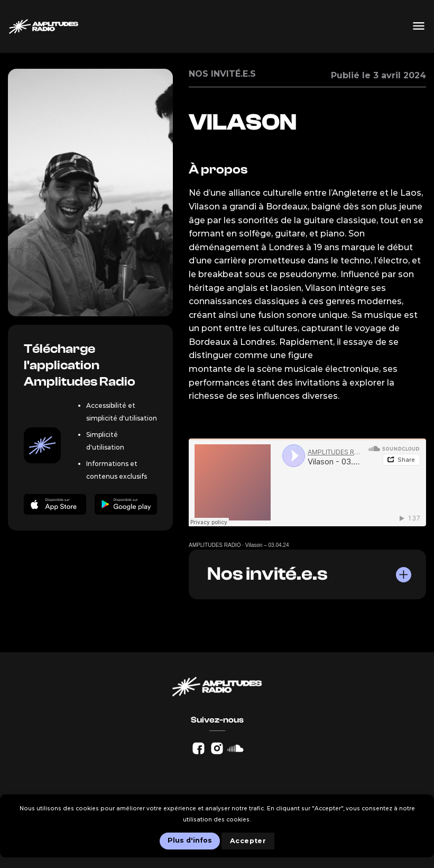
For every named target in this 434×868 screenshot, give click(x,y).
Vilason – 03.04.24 (267, 545)
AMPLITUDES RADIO (215, 545)
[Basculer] (403, 575)
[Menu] (419, 26)
